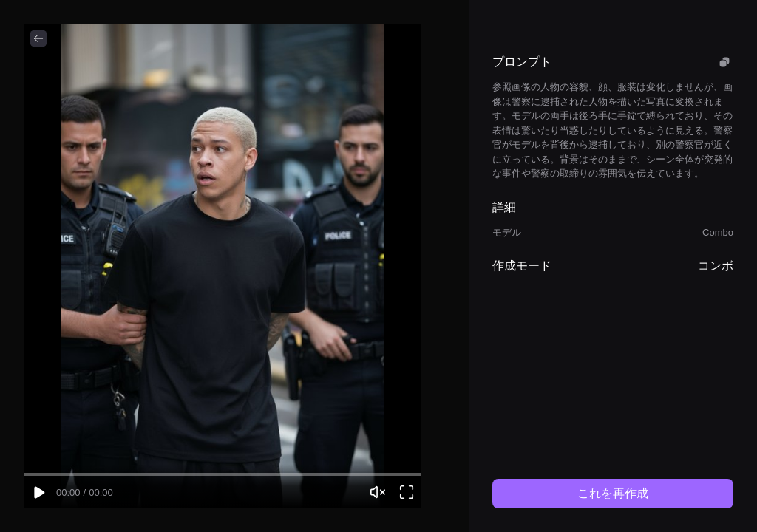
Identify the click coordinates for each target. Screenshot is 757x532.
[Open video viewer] (407, 492)
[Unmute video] (378, 492)
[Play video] (38, 492)
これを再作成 (613, 493)
